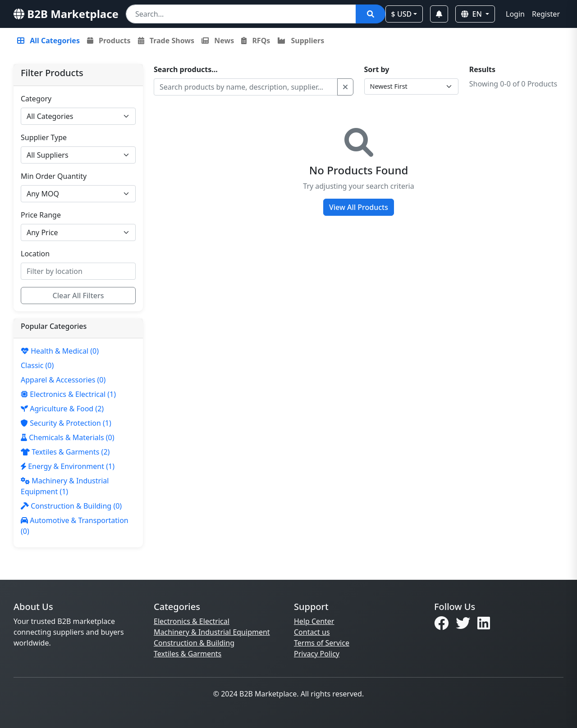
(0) (60, 351)
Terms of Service (322, 643)
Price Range (41, 215)
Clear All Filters (78, 296)
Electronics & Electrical (192, 621)
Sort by (377, 69)
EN (472, 14)
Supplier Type (44, 137)
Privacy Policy (317, 654)
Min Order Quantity (54, 176)
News (218, 41)
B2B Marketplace (66, 14)
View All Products (359, 207)
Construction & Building (194, 643)
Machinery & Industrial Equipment (212, 632)
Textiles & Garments (188, 654)
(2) (62, 409)
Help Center (314, 621)
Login (515, 14)
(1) (68, 394)
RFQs (256, 41)
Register (546, 14)
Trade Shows (166, 41)
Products (109, 41)
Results (482, 69)
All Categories (48, 41)
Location (35, 254)
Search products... (186, 69)
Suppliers (301, 41)
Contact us (312, 632)
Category (36, 99)
